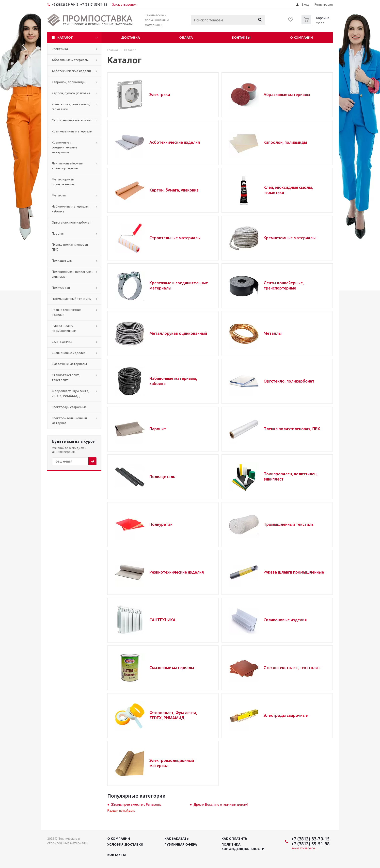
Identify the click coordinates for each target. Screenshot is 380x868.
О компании (301, 37)
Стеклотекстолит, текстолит (292, 668)
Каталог (65, 37)
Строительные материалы (175, 238)
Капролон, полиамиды (285, 142)
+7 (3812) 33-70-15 (65, 4)
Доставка (130, 37)
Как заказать (177, 838)
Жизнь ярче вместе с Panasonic (136, 804)
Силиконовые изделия (285, 620)
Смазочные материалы (172, 668)
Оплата (186, 37)
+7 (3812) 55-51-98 (94, 4)
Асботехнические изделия (175, 142)
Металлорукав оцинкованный (178, 333)
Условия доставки (125, 844)
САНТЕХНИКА (162, 620)
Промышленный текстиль (289, 524)
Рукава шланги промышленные (294, 572)
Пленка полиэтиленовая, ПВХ (292, 429)
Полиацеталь (162, 477)
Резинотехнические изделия (177, 572)
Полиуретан (161, 524)
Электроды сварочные (286, 715)
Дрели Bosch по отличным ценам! (221, 804)
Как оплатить (234, 838)
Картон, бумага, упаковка (174, 190)
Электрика (160, 95)
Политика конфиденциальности (243, 847)
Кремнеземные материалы (290, 238)
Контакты (241, 37)
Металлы (273, 333)
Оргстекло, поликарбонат (289, 381)
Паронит (158, 429)
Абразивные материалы (287, 95)
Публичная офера (181, 844)
